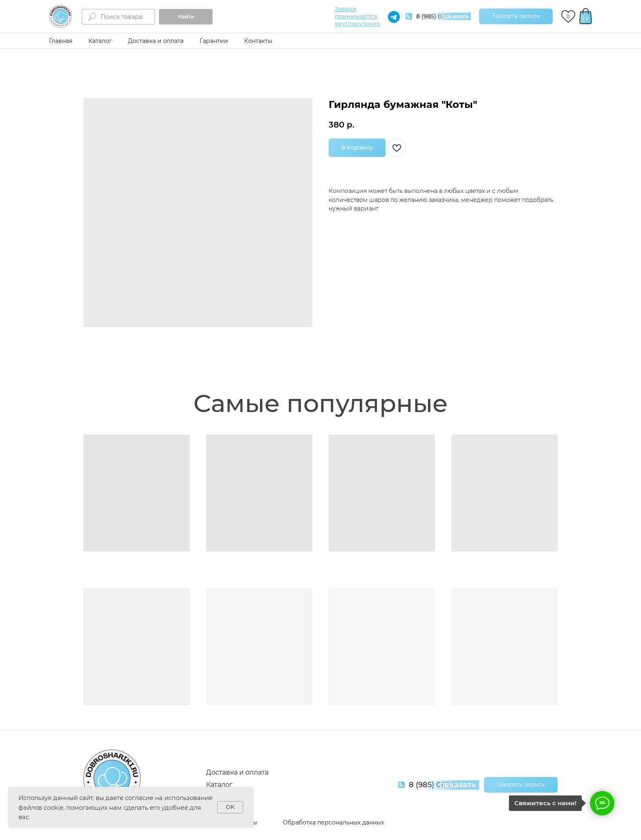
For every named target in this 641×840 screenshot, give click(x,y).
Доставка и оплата (156, 41)
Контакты (258, 41)
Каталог (100, 41)
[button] (516, 16)
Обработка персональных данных (333, 822)
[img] (61, 16)
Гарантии (214, 41)
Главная (61, 41)
